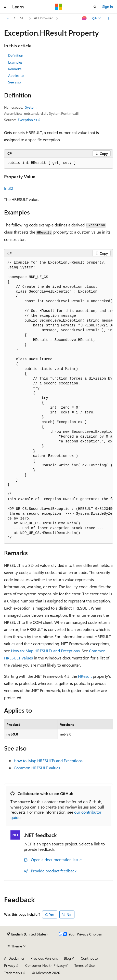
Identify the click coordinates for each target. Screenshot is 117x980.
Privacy (10, 965)
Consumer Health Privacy (45, 965)
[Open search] (95, 7)
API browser (43, 18)
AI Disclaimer (14, 958)
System (31, 107)
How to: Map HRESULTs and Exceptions (45, 651)
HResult (85, 676)
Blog (67, 958)
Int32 (9, 188)
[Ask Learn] (84, 18)
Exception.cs (27, 120)
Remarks (15, 69)
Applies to (16, 75)
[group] (58, 400)
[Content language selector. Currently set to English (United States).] (27, 934)
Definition (16, 55)
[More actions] (108, 18)
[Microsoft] (59, 7)
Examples (15, 62)
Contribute (89, 958)
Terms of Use (84, 965)
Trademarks (13, 973)
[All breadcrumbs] (9, 18)
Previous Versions (44, 958)
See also (15, 82)
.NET (22, 18)
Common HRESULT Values (37, 768)
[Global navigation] (5, 7)
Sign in (108, 6)
